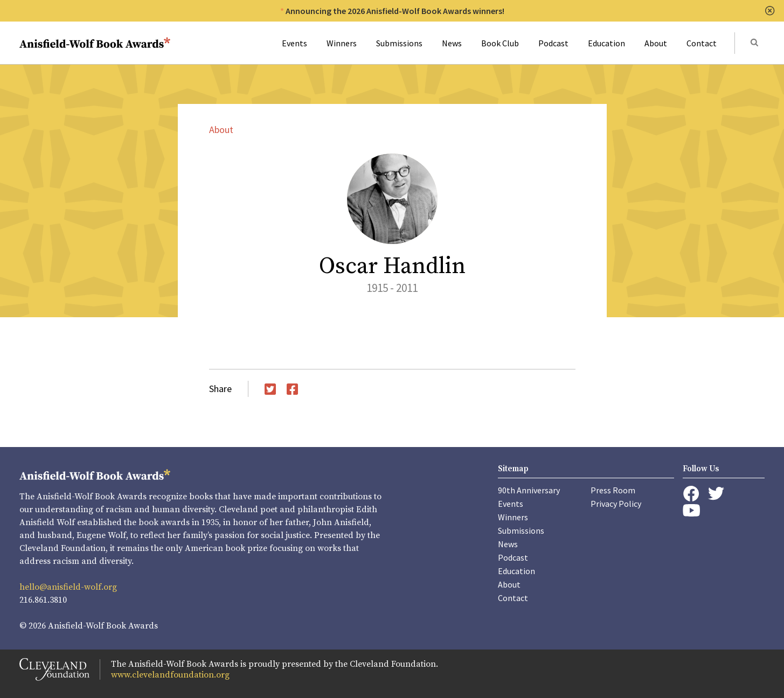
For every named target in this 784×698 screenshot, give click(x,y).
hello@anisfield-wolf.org (68, 587)
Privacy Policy (616, 504)
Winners (342, 43)
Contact (702, 43)
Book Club (500, 43)
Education (606, 43)
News (452, 43)
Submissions (399, 43)
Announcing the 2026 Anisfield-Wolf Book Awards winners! (395, 11)
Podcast (553, 43)
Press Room (613, 490)
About (656, 43)
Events (294, 43)
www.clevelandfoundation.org (170, 675)
